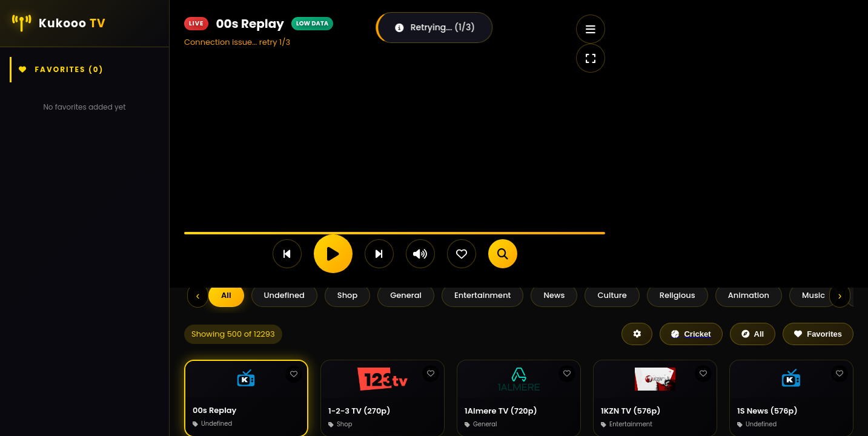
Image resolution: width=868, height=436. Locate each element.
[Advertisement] (727, 85)
